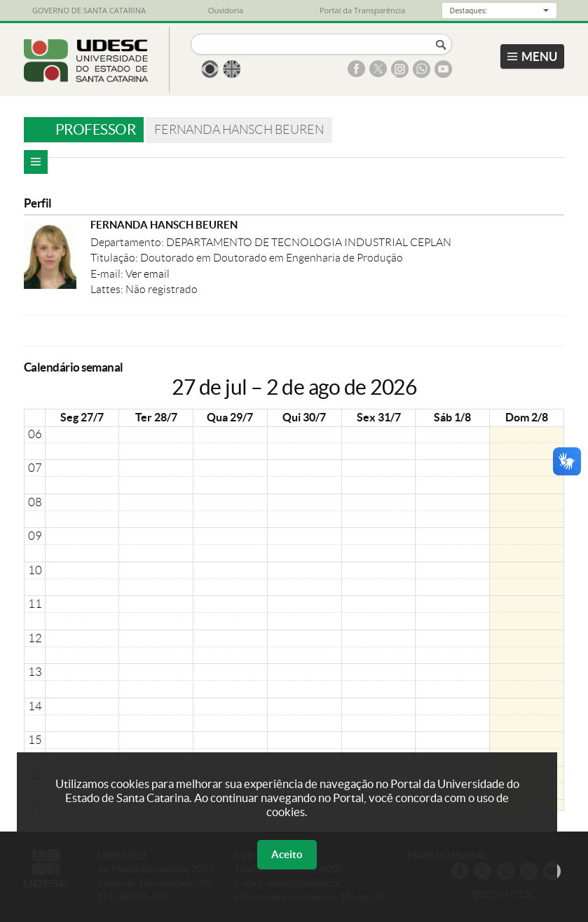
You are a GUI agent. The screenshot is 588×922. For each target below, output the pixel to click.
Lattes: (108, 289)
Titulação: (115, 258)
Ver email (148, 274)
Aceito (287, 854)
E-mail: (108, 274)
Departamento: (128, 242)
